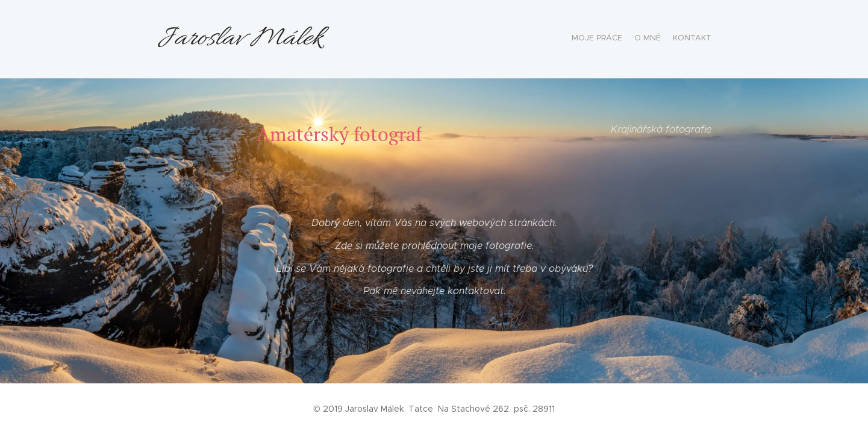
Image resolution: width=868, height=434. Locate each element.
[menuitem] (689, 39)
